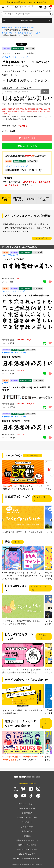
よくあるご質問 (27, 827)
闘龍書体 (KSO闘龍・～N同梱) (16, 421)
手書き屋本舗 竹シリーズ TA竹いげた (24, 170)
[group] (23, 475)
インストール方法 (44, 199)
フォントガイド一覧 (40, 499)
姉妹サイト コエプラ (27, 854)
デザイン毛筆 (28, 28)
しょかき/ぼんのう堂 (10, 255)
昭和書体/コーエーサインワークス (15, 353)
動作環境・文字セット (18, 199)
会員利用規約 (27, 813)
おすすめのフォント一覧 (38, 588)
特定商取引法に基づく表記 (27, 818)
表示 (45, 92)
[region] (27, 98)
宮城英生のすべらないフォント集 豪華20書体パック (26, 295)
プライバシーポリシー (27, 804)
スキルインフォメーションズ (29, 33)
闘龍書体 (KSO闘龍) (11, 357)
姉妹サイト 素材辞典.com (27, 849)
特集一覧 (16, 542)
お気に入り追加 (27, 138)
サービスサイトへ (44, 723)
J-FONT (5, 383)
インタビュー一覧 (42, 637)
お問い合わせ (27, 831)
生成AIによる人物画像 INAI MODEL (27, 858)
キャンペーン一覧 (31, 456)
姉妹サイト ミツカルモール (27, 840)
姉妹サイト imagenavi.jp (27, 845)
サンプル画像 (6, 199)
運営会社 (27, 836)
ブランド (13, 33)
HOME (5, 28)
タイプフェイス (15, 28)
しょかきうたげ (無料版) (13, 259)
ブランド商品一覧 (41, 238)
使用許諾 (31, 199)
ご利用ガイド (27, 822)
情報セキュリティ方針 (27, 808)
